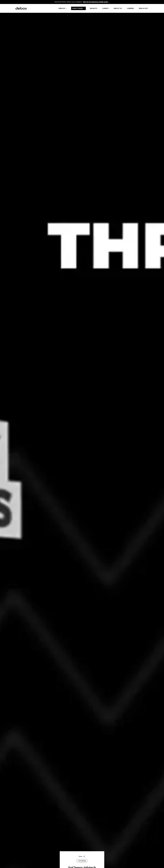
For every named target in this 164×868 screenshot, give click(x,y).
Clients (105, 8)
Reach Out (143, 8)
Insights (94, 8)
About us (118, 8)
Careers (130, 8)
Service (63, 8)
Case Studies (78, 8)
